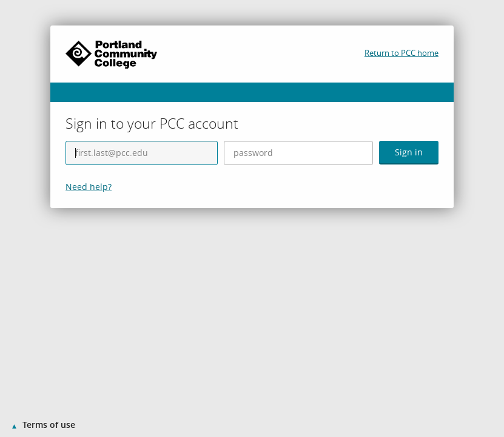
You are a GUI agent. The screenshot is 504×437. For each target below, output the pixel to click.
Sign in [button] (409, 152)
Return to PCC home (402, 53)
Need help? (89, 187)
